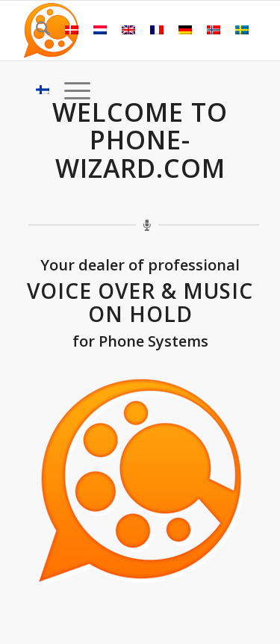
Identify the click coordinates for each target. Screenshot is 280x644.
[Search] (35, 31)
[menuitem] (35, 31)
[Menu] (70, 90)
